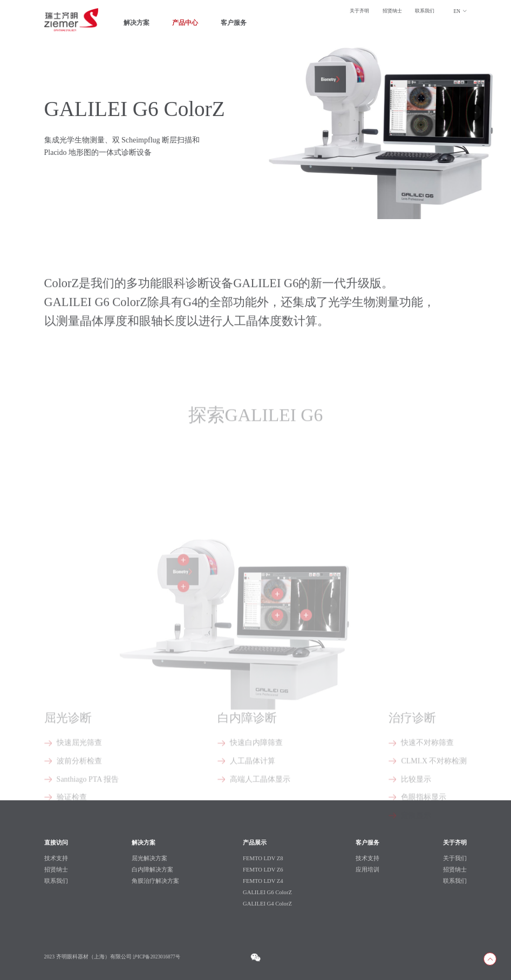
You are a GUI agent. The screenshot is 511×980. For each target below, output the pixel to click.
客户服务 (239, 24)
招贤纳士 (389, 12)
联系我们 (424, 12)
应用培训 (368, 869)
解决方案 (138, 24)
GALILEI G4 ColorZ (268, 903)
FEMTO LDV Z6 (263, 869)
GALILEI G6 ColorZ (268, 892)
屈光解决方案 (149, 858)
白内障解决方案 (152, 869)
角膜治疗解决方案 (155, 881)
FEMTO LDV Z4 (263, 881)
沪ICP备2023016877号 (158, 957)
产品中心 (188, 24)
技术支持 (368, 858)
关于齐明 (354, 12)
